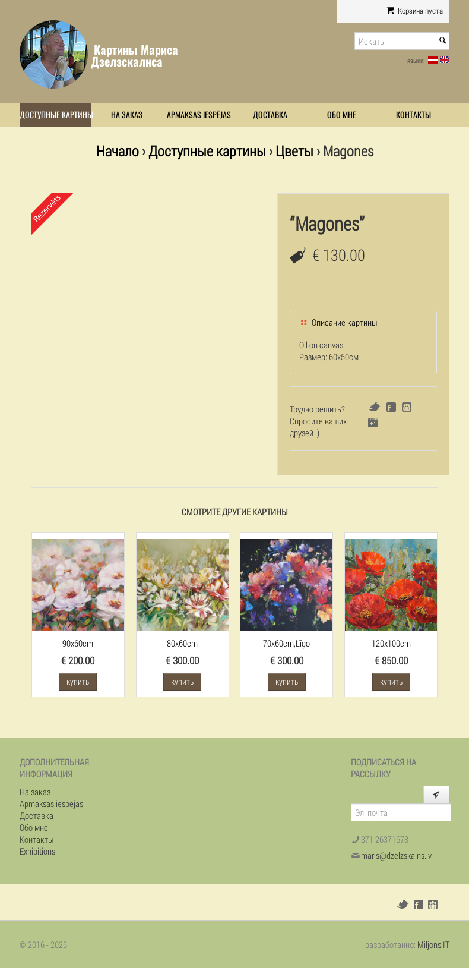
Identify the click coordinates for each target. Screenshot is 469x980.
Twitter (374, 407)
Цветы (294, 151)
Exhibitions (37, 851)
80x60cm (182, 643)
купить (78, 681)
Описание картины (338, 322)
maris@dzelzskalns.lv (396, 855)
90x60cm (78, 643)
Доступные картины (56, 115)
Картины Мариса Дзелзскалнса (134, 56)
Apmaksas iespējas (199, 115)
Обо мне (342, 115)
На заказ (127, 115)
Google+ (373, 423)
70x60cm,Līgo (286, 643)
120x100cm (391, 643)
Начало (118, 151)
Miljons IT (433, 944)
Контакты (413, 115)
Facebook (391, 407)
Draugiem (407, 407)
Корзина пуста (415, 11)
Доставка (270, 115)
